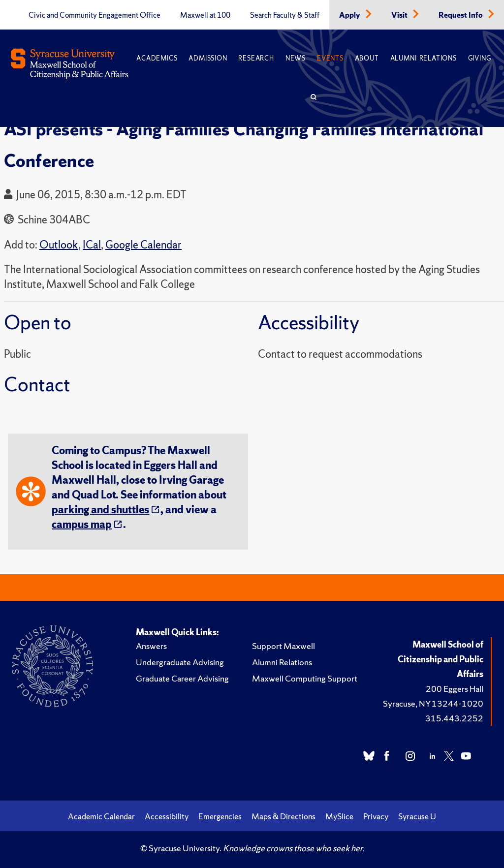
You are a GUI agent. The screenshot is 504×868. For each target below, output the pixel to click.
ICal (92, 245)
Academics (157, 58)
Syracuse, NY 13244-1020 (433, 703)
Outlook (59, 245)
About (367, 58)
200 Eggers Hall (455, 689)
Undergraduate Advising (180, 662)
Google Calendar (143, 245)
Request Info (461, 15)
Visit (400, 15)
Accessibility (167, 816)
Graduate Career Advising (182, 678)
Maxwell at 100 (205, 15)
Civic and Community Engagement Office (94, 15)
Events (330, 58)
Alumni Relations (424, 58)
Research (256, 58)
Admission (208, 58)
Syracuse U (417, 816)
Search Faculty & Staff (285, 15)
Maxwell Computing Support (305, 678)
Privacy (376, 816)
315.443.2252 (454, 718)
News (296, 58)
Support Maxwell (283, 646)
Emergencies (220, 816)
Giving (480, 58)
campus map (82, 524)
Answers (151, 646)
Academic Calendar (101, 816)
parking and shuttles (100, 510)
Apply (350, 15)
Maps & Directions (283, 816)
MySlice (339, 816)
